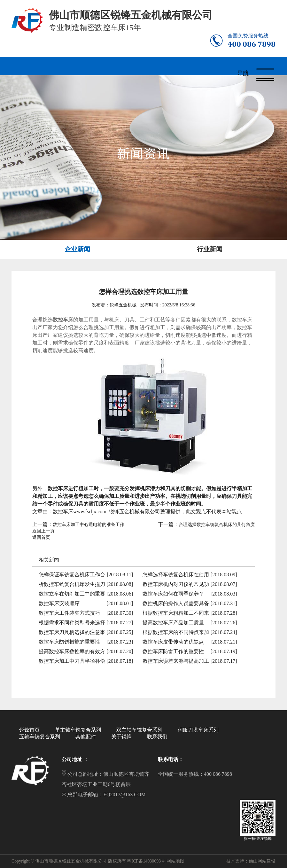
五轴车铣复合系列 (40, 737)
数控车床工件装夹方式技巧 (69, 613)
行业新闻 (210, 249)
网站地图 (175, 861)
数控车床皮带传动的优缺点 (173, 642)
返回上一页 (43, 531)
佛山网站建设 (262, 861)
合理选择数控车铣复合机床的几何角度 (217, 525)
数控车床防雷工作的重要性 (173, 651)
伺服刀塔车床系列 (198, 730)
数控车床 (63, 320)
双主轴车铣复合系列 (139, 730)
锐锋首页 (29, 730)
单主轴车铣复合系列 (78, 730)
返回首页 (41, 537)
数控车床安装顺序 (59, 603)
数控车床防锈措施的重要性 (69, 642)
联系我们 (157, 737)
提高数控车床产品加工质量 (173, 623)
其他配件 (86, 737)
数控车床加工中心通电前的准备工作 (89, 525)
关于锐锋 (121, 737)
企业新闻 (77, 249)
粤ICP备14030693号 (146, 861)
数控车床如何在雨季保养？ (173, 594)
